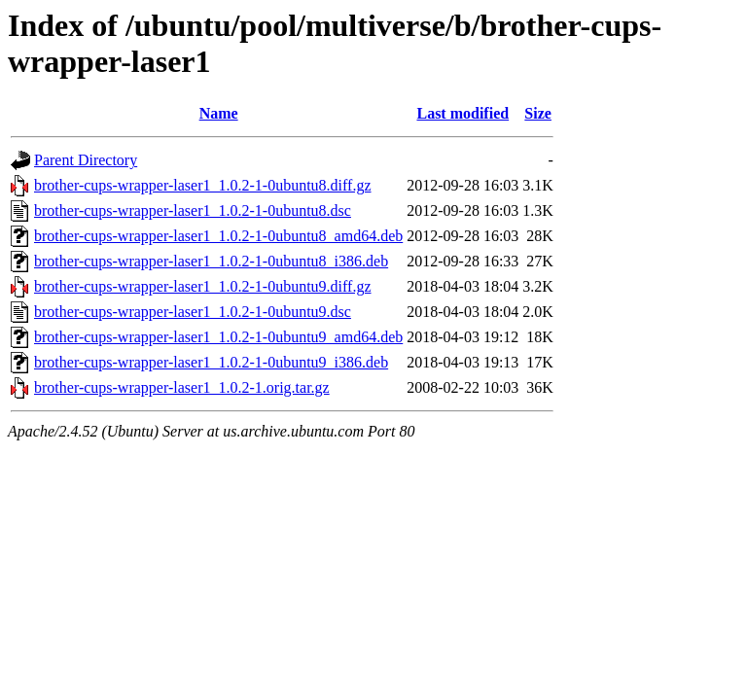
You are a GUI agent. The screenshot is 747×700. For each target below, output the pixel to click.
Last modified (462, 113)
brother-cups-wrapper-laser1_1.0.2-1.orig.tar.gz (182, 387)
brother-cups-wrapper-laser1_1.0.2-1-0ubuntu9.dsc (193, 312)
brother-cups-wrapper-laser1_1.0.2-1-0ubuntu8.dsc (193, 210)
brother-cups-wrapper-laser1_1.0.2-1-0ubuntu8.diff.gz (203, 185)
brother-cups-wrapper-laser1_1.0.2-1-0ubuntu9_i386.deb (211, 362)
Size (538, 113)
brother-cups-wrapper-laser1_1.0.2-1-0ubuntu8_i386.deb (211, 261)
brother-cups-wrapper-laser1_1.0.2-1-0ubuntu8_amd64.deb (218, 236)
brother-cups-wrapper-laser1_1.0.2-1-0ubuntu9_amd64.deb (218, 337)
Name (219, 113)
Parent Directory (86, 160)
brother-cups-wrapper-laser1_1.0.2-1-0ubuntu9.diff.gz (203, 286)
